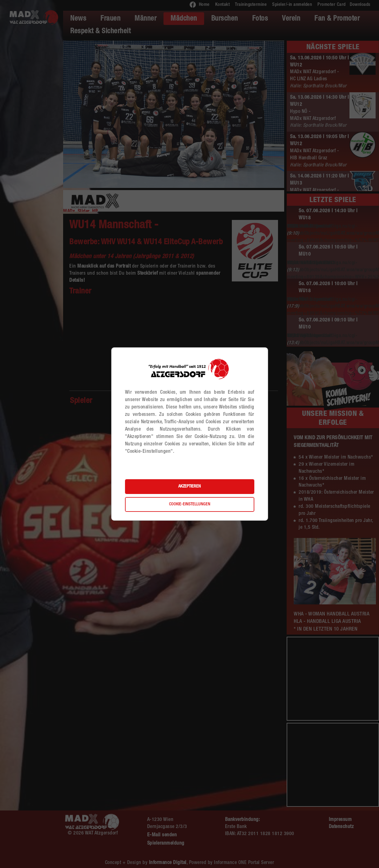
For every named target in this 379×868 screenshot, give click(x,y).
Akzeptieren (189, 487)
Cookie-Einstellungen (190, 504)
